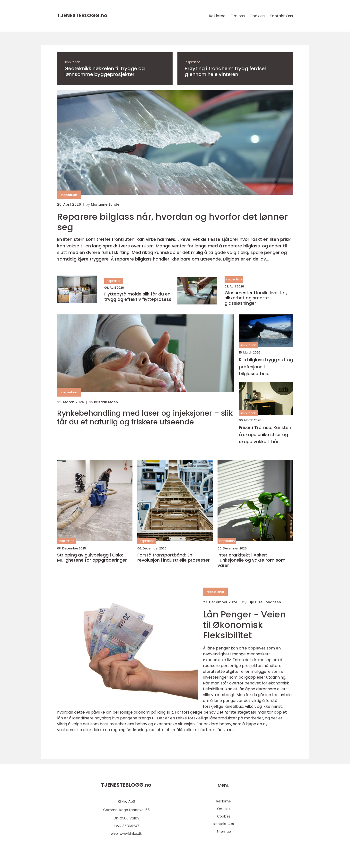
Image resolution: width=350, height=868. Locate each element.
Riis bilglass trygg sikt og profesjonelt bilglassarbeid (266, 367)
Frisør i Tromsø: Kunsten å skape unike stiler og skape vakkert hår (265, 434)
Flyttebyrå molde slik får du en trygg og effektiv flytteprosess (138, 297)
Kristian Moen (106, 402)
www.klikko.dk (131, 834)
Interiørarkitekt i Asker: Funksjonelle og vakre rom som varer (251, 560)
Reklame (217, 16)
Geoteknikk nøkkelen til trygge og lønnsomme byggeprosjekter (105, 71)
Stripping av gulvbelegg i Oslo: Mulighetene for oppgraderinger (92, 558)
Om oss (238, 16)
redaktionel (215, 592)
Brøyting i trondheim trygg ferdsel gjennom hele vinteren (225, 71)
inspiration (72, 62)
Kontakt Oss (281, 16)
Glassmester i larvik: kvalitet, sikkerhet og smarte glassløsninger (256, 298)
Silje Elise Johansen (264, 602)
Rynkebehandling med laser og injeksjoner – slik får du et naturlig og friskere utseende (145, 418)
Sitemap (224, 832)
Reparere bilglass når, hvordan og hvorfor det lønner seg (172, 222)
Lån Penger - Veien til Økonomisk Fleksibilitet (244, 625)
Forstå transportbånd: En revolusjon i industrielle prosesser (174, 558)
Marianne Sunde (105, 204)
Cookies (257, 16)
